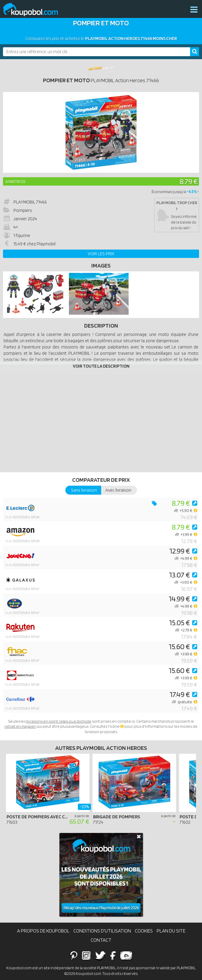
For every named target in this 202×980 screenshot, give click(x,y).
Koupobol (34, 10)
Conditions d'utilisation (102, 931)
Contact (101, 940)
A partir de (16, 181)
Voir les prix (101, 254)
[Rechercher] (195, 52)
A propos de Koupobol (43, 931)
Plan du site (171, 931)
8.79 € (189, 181)
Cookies (144, 931)
